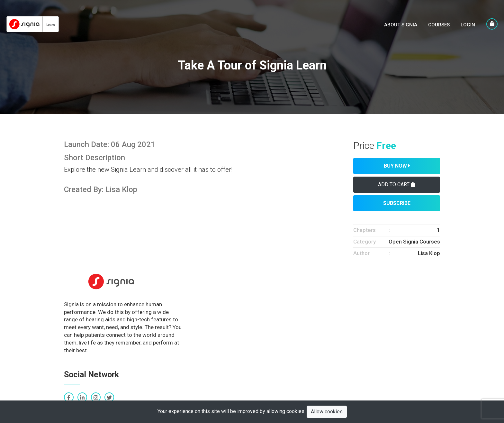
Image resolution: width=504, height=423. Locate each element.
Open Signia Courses (414, 242)
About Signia (401, 25)
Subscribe (397, 203)
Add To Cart (397, 184)
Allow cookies (327, 412)
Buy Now (397, 166)
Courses (439, 25)
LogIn (468, 25)
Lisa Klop (429, 253)
